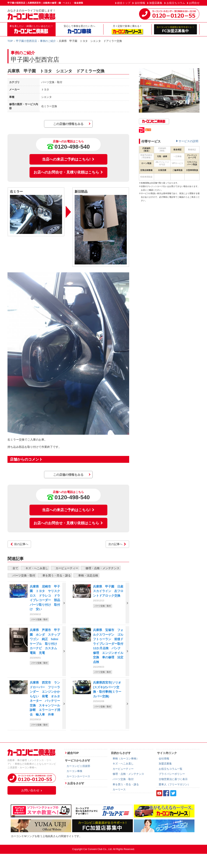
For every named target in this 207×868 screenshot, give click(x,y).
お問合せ (194, 3)
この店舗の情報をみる (68, 124)
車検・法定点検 (88, 575)
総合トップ (124, 3)
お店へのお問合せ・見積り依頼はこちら (68, 172)
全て (15, 568)
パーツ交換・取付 (24, 575)
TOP (10, 41)
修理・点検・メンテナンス (102, 568)
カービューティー (67, 568)
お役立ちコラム (176, 3)
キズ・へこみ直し (37, 568)
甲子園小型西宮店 (26, 41)
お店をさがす (76, 783)
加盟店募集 (156, 3)
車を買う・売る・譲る (57, 575)
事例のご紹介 (48, 41)
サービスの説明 (188, 141)
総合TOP (73, 753)
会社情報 (140, 3)
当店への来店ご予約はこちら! (68, 159)
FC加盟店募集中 (176, 29)
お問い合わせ (32, 790)
